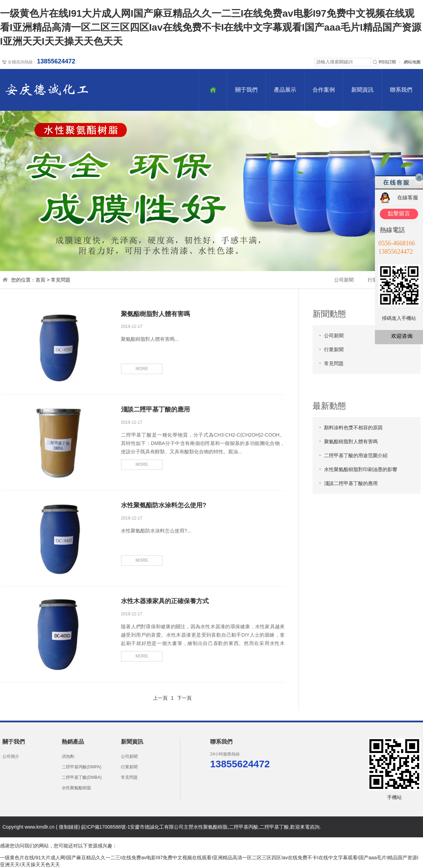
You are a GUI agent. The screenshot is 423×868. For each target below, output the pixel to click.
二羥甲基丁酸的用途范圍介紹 (356, 455)
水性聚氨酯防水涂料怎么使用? (164, 505)
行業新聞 (334, 349)
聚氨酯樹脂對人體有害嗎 (155, 314)
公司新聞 (344, 280)
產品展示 (285, 90)
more (142, 369)
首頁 (40, 280)
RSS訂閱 (387, 62)
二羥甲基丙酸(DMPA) (82, 767)
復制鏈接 (69, 827)
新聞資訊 (362, 90)
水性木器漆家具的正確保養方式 (165, 601)
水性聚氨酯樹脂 (76, 788)
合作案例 (324, 90)
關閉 (419, 177)
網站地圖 (412, 62)
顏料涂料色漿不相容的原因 (353, 428)
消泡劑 (68, 756)
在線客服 (408, 197)
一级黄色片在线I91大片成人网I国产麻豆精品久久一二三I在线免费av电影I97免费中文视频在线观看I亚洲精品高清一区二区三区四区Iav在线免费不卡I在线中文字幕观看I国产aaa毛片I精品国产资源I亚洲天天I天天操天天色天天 (211, 27)
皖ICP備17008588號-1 (106, 827)
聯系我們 (401, 90)
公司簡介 (11, 756)
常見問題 (61, 280)
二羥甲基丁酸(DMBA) (82, 777)
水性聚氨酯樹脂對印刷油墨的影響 (361, 469)
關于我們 (246, 90)
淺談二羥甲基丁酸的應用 (155, 409)
